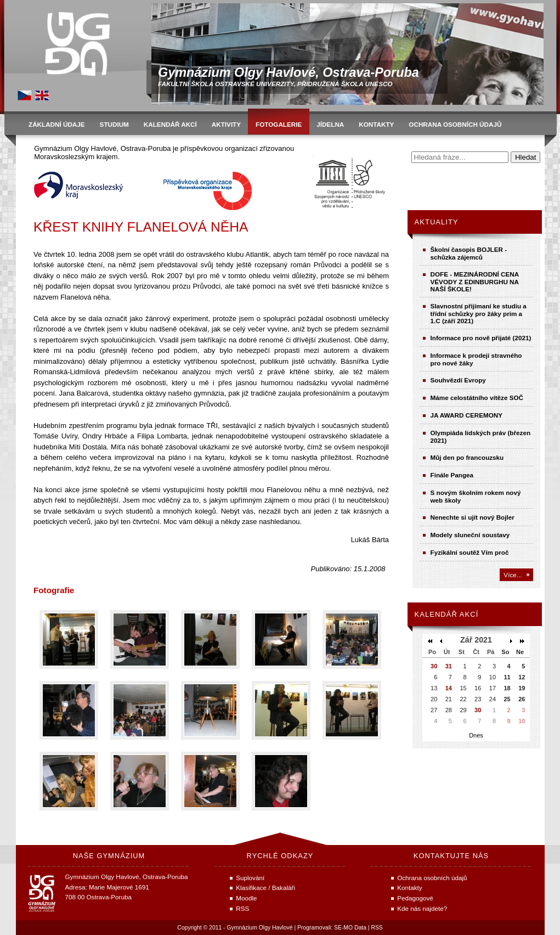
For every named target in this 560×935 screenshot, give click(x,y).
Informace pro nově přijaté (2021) (481, 338)
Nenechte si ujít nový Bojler (473, 517)
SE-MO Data (350, 928)
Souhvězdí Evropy (458, 380)
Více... (513, 575)
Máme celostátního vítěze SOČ (477, 398)
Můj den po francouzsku (467, 457)
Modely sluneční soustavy (470, 535)
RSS (377, 928)
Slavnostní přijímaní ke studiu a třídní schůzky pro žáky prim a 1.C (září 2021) (479, 313)
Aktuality (437, 222)
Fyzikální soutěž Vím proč (470, 552)
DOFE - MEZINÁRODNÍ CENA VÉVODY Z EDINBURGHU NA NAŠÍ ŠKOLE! (475, 281)
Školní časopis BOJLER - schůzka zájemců (469, 253)
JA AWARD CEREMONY (467, 415)
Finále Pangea (452, 475)
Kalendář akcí (447, 614)
